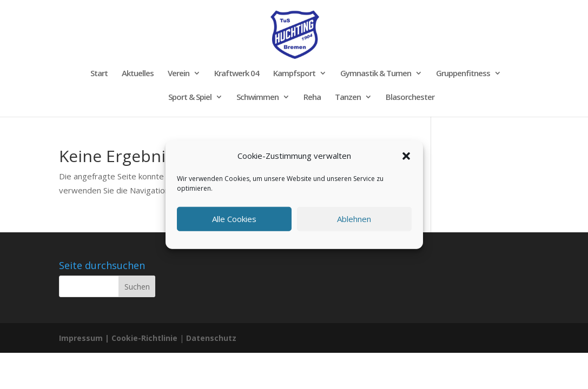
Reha (312, 98)
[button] (406, 156)
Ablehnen (354, 219)
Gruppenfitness (463, 74)
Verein (179, 74)
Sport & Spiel (190, 98)
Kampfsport (294, 74)
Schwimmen (257, 98)
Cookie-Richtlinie (146, 338)
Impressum (81, 338)
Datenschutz (211, 338)
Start (99, 74)
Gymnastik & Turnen (376, 74)
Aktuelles (138, 74)
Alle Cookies (234, 219)
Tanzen (348, 98)
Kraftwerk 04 (237, 74)
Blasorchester (410, 98)
